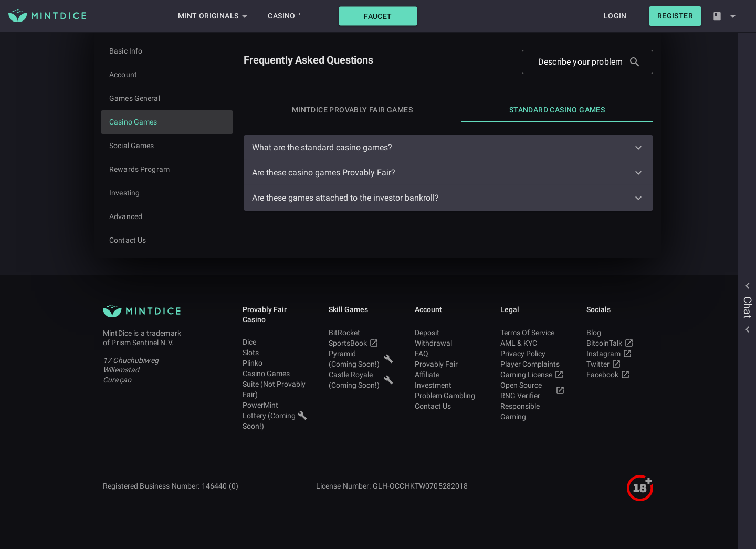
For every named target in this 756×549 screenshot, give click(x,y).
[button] (378, 16)
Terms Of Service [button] (533, 333)
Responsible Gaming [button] (533, 411)
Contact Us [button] (447, 406)
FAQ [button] (447, 354)
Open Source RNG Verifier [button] (533, 390)
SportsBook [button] (361, 343)
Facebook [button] (619, 375)
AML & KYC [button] (533, 343)
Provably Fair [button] (447, 364)
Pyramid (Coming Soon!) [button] (361, 359)
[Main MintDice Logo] (47, 16)
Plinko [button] (275, 363)
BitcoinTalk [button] (619, 343)
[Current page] (167, 122)
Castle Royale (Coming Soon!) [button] (361, 380)
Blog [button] (619, 333)
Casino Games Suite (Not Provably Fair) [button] (275, 384)
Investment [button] (447, 385)
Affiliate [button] (447, 375)
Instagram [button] (619, 354)
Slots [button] (275, 353)
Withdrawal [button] (447, 343)
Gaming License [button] (533, 375)
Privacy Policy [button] (533, 354)
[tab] (352, 110)
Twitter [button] (619, 364)
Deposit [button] (447, 333)
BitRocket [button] (361, 333)
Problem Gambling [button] (447, 396)
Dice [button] (275, 342)
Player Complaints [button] (533, 364)
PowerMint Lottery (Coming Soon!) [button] (275, 416)
